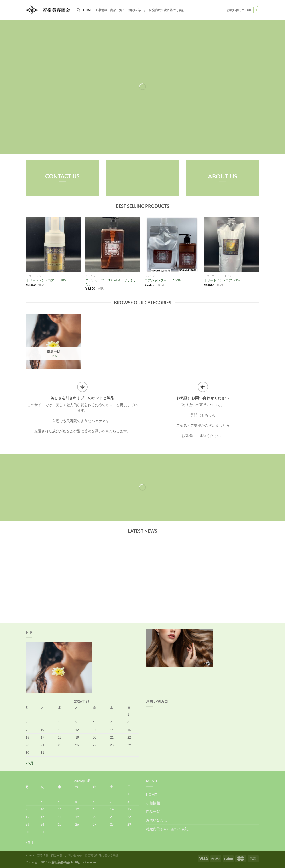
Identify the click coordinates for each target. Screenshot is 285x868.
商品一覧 (118, 10)
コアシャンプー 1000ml (166, 280)
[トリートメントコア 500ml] (231, 245)
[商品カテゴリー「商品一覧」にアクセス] (54, 341)
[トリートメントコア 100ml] (54, 245)
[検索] (78, 10)
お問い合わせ (137, 10)
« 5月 (30, 763)
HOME (88, 10)
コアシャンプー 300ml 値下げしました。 (111, 282)
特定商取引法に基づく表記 (167, 10)
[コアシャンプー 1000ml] (172, 245)
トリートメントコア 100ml (48, 280)
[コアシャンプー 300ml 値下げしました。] (113, 245)
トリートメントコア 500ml (223, 280)
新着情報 (101, 10)
